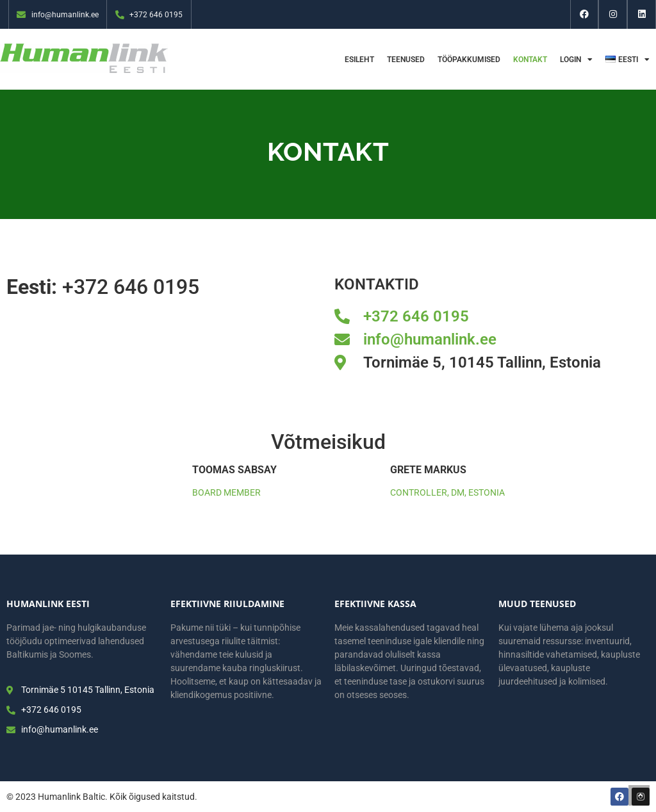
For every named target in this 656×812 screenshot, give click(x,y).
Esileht (359, 60)
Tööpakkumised (469, 60)
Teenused (406, 60)
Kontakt (530, 60)
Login (576, 60)
